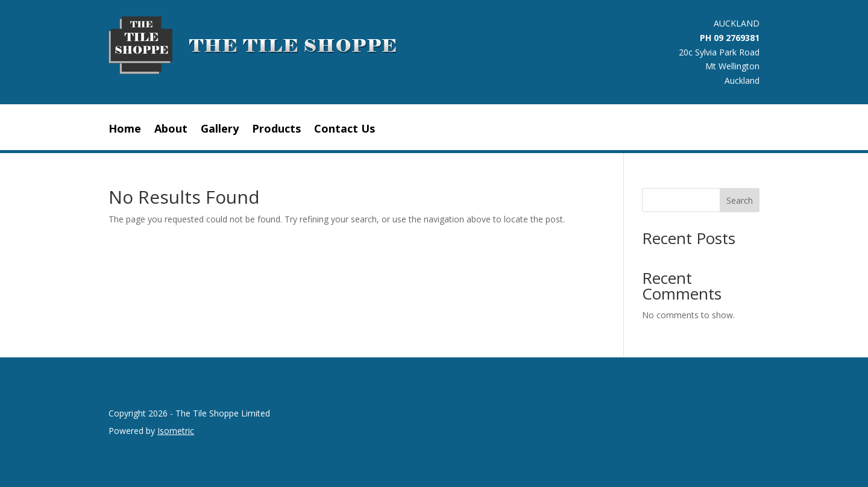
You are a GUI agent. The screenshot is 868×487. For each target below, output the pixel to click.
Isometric (176, 431)
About (171, 130)
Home (125, 130)
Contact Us (344, 130)
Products (276, 130)
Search (740, 200)
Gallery (220, 130)
